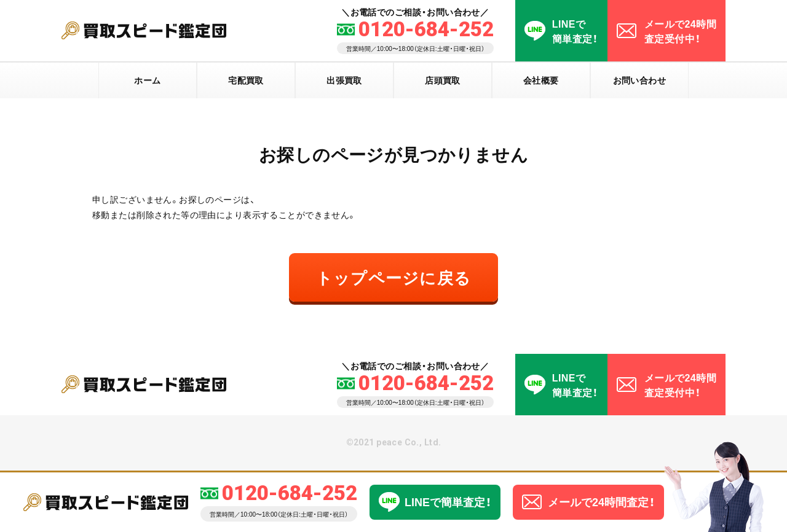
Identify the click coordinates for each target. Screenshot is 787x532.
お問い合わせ (640, 80)
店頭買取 (443, 80)
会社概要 (541, 80)
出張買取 (344, 80)
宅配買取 (246, 80)
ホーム (147, 80)
